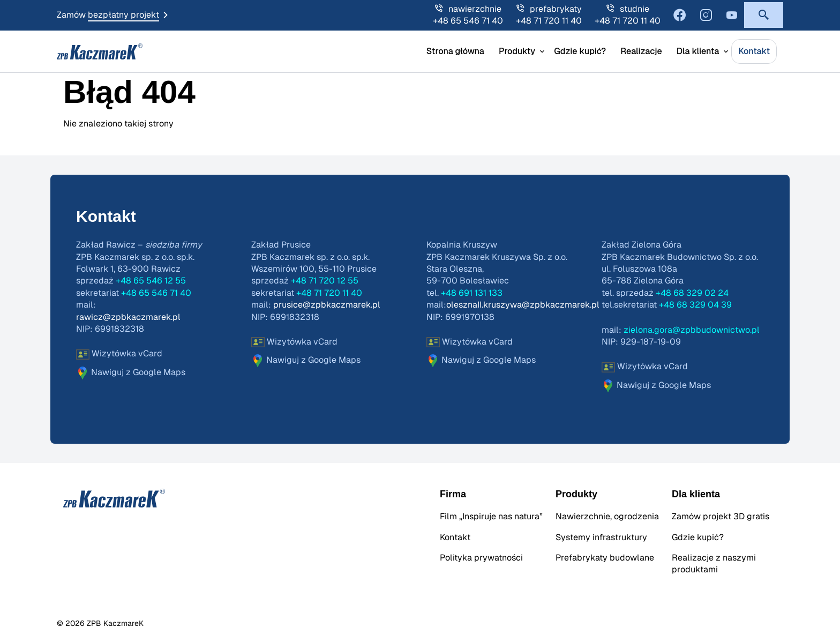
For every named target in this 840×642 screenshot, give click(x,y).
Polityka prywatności (481, 558)
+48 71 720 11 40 (549, 21)
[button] (764, 15)
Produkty (517, 51)
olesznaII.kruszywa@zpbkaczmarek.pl (523, 305)
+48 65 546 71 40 (468, 21)
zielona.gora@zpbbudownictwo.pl (692, 330)
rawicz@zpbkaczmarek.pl (128, 317)
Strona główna (455, 51)
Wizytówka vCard (119, 354)
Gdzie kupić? (580, 51)
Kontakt (754, 51)
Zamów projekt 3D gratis (721, 517)
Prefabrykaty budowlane (605, 558)
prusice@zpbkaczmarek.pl (327, 305)
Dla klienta (698, 51)
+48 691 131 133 (472, 293)
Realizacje (641, 51)
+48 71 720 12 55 (325, 281)
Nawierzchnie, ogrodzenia (607, 517)
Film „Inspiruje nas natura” (491, 517)
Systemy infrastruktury (601, 538)
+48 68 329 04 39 (695, 305)
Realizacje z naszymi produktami (714, 564)
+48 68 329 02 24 (692, 293)
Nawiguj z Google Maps (131, 373)
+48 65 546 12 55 (151, 281)
